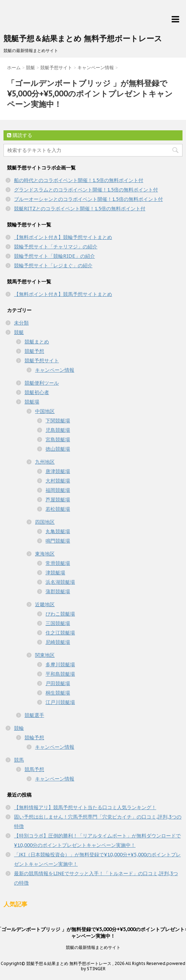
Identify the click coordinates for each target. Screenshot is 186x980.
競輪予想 (34, 738)
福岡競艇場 (58, 490)
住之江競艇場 (60, 633)
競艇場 (32, 402)
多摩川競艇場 (60, 665)
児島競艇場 (58, 430)
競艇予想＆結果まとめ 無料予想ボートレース (83, 38)
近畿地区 (45, 604)
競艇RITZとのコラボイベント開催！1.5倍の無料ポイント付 (80, 209)
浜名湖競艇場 (60, 582)
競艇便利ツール (42, 383)
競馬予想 (34, 769)
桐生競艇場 (58, 693)
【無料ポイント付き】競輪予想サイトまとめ (63, 237)
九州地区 (45, 462)
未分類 (21, 323)
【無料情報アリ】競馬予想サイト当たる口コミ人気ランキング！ (85, 807)
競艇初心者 (37, 392)
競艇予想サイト (42, 361)
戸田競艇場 (58, 683)
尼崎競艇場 (58, 642)
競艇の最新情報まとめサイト (93, 947)
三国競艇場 (58, 623)
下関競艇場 (58, 421)
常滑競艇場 (58, 563)
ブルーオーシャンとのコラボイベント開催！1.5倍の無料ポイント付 (88, 199)
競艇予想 (34, 351)
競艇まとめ (37, 342)
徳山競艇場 (58, 449)
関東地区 (45, 655)
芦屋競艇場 (58, 500)
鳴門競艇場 (58, 541)
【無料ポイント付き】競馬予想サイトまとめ (63, 294)
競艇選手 (34, 715)
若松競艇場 (58, 509)
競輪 (19, 728)
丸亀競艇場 (58, 531)
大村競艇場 (58, 481)
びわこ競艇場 (60, 614)
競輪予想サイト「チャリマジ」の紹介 (56, 247)
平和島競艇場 (60, 674)
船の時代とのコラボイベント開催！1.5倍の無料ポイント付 (79, 180)
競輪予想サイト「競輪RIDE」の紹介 (54, 256)
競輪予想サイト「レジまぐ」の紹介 (53, 266)
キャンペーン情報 (55, 370)
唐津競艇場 (58, 471)
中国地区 (45, 411)
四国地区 (45, 522)
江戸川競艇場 (60, 702)
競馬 (19, 760)
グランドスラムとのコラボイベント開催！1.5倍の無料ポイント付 (86, 190)
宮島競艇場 (58, 440)
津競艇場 (55, 573)
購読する (20, 135)
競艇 (19, 332)
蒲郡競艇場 (58, 591)
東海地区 (45, 554)
